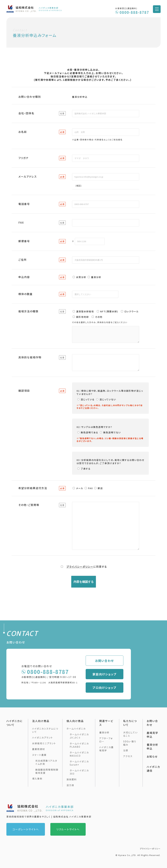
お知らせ (152, 756)
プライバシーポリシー (80, 580)
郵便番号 (24, 241)
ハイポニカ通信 (153, 769)
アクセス (128, 756)
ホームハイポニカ (76, 729)
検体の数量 (25, 294)
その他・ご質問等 (29, 510)
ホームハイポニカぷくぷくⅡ (79, 736)
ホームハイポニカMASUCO (79, 754)
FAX (21, 222)
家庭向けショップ (114, 674)
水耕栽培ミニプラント (44, 743)
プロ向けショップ (114, 688)
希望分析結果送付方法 (33, 493)
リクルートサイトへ (68, 829)
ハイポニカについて (14, 723)
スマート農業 (39, 755)
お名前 (23, 132)
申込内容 (24, 277)
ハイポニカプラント (43, 738)
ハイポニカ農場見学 (106, 749)
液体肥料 (72, 779)
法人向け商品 (41, 721)
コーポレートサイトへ (26, 829)
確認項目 (24, 395)
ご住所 (23, 260)
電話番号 (24, 204)
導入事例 (37, 779)
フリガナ (23, 158)
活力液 (70, 785)
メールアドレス (28, 176)
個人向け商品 (75, 721)
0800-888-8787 (134, 12)
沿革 (126, 750)
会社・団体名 (26, 113)
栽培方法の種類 (28, 311)
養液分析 (104, 732)
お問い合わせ (114, 661)
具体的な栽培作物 (30, 360)
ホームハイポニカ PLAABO (79, 745)
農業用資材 (39, 749)
